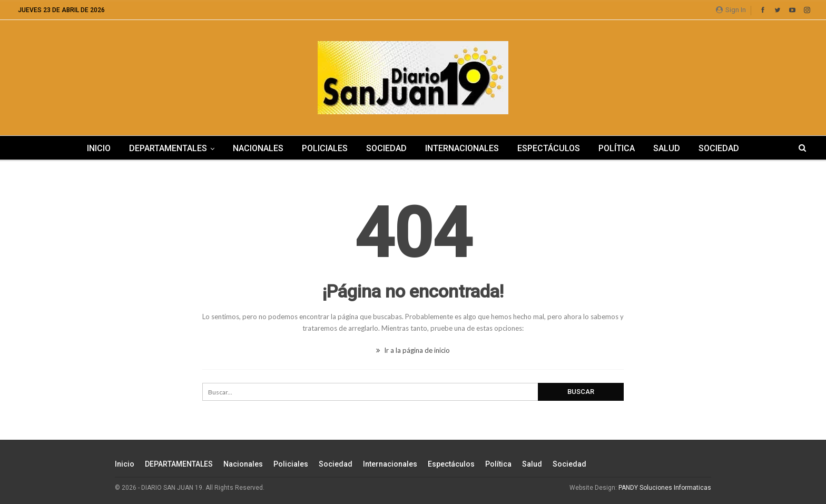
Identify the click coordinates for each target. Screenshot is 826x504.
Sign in (731, 10)
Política (617, 148)
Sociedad (386, 148)
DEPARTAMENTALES (168, 148)
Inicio (99, 148)
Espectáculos (549, 148)
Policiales (325, 148)
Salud (667, 148)
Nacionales (258, 148)
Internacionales (462, 148)
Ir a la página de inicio (413, 350)
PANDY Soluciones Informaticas (665, 488)
